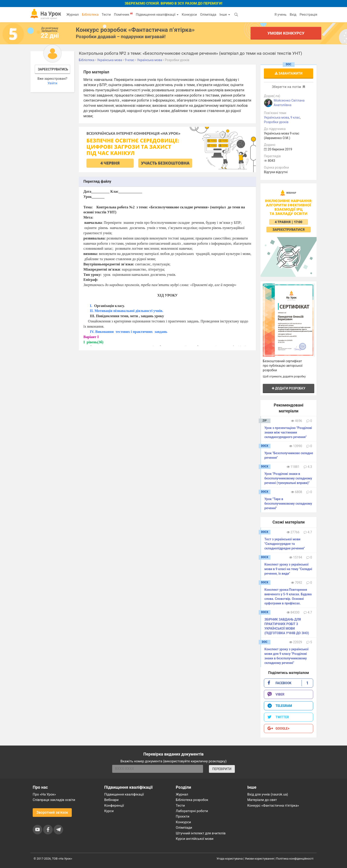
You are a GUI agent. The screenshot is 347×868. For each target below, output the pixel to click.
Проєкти (183, 816)
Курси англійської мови (195, 839)
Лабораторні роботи (192, 811)
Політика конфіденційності (295, 859)
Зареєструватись (53, 69)
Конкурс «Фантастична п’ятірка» (273, 806)
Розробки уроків (276, 122)
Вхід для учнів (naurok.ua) (268, 794)
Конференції (114, 806)
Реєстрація (308, 15)
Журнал (72, 15)
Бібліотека (90, 15)
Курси (109, 811)
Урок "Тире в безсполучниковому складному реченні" (288, 504)
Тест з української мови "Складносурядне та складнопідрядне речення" (285, 544)
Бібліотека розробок (192, 800)
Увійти (52, 83)
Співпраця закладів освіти (54, 800)
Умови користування (259, 859)
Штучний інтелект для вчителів (201, 833)
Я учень (280, 15)
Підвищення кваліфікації (157, 15)
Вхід (293, 15)
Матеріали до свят (262, 800)
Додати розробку (289, 388)
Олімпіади (184, 828)
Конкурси (189, 15)
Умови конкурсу (286, 33)
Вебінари (111, 800)
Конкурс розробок (135, 30)
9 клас (295, 117)
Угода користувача (230, 859)
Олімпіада (208, 15)
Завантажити (289, 73)
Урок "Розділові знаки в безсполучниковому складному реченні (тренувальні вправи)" (288, 478)
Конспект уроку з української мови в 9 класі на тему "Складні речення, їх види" (288, 569)
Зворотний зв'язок (52, 812)
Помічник (123, 14)
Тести (106, 15)
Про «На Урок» (44, 794)
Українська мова (276, 117)
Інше (225, 15)
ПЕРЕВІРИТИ (222, 769)
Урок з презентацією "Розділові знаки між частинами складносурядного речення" (288, 432)
